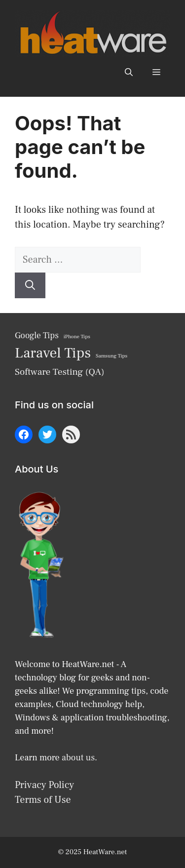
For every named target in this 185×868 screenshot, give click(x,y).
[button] (129, 72)
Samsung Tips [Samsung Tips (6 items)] (111, 356)
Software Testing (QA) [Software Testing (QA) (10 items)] (59, 372)
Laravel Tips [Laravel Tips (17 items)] (53, 353)
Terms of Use (43, 800)
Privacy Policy (44, 785)
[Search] (30, 285)
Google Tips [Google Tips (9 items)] (37, 335)
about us (78, 758)
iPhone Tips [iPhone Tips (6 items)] (77, 337)
